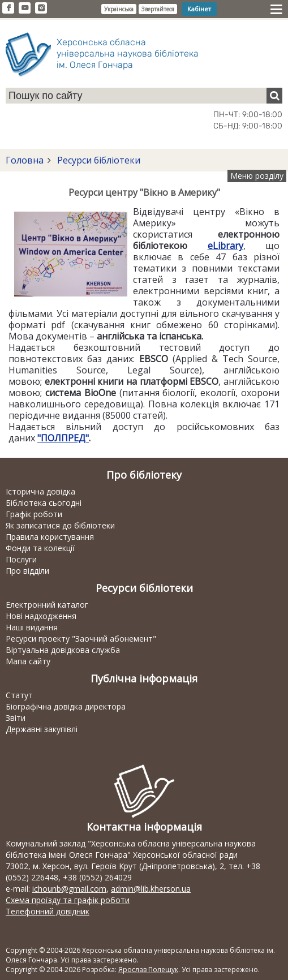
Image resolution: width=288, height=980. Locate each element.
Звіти (16, 718)
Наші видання (32, 627)
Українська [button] (119, 9)
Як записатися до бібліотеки (60, 525)
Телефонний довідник (48, 911)
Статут (19, 695)
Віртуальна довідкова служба (63, 650)
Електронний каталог (47, 605)
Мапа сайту (28, 661)
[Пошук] (274, 96)
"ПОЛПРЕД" (63, 438)
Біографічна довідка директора (66, 706)
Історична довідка (40, 491)
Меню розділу (257, 176)
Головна (25, 160)
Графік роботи (34, 514)
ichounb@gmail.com (69, 889)
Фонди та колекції (40, 548)
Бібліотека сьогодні (44, 503)
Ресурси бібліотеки (98, 160)
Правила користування (50, 537)
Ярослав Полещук (148, 970)
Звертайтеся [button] (158, 9)
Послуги (21, 559)
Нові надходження (41, 616)
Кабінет (199, 9)
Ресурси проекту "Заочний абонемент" (81, 639)
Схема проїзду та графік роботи (68, 900)
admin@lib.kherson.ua (151, 889)
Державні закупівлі (42, 729)
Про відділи (27, 571)
